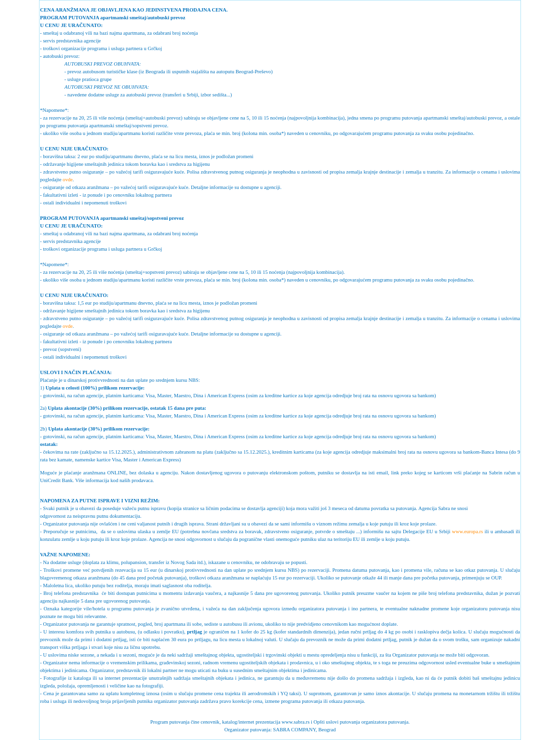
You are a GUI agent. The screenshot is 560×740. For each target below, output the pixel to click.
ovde (68, 180)
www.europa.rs (467, 531)
